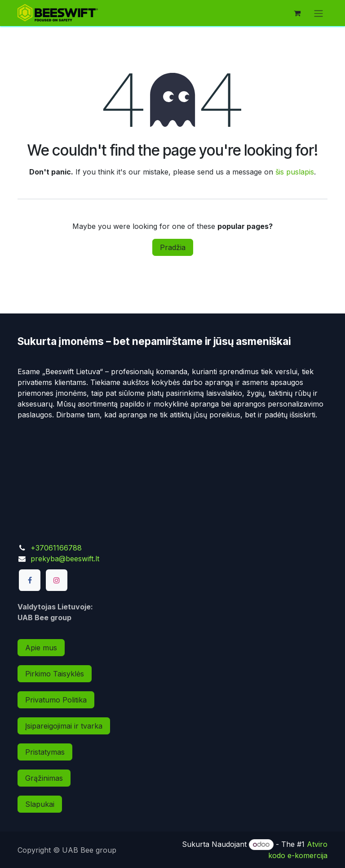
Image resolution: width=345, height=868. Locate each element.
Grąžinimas (44, 778)
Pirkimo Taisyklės (55, 674)
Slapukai (40, 804)
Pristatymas (45, 752)
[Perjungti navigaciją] (318, 13)
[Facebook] (30, 580)
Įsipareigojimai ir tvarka (64, 726)
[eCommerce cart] (297, 13)
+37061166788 (56, 548)
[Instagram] (57, 580)
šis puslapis (295, 172)
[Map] (172, 476)
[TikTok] (83, 580)
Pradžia (173, 247)
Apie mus (41, 648)
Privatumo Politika (56, 700)
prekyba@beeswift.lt (65, 559)
